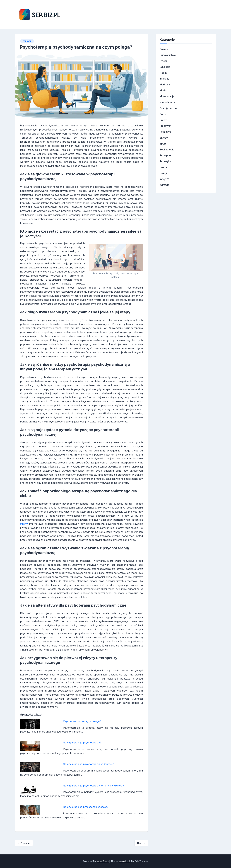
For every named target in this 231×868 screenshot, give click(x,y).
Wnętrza (164, 179)
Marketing (166, 84)
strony (24, 524)
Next (141, 843)
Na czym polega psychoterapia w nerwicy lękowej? (93, 786)
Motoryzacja (167, 96)
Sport (163, 144)
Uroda (163, 167)
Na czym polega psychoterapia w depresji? (88, 764)
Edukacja (165, 67)
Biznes (164, 49)
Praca (163, 114)
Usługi (163, 173)
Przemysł (165, 126)
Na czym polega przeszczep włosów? (86, 807)
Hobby (164, 73)
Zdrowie (27, 41)
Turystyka (165, 161)
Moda (163, 90)
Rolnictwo (165, 132)
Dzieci (163, 61)
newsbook (125, 861)
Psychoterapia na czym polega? (82, 721)
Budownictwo (168, 55)
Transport (165, 155)
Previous (24, 843)
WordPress (103, 861)
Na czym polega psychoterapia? (82, 743)
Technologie (167, 149)
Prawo (163, 120)
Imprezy (164, 79)
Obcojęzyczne (168, 108)
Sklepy (164, 138)
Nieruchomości (169, 102)
